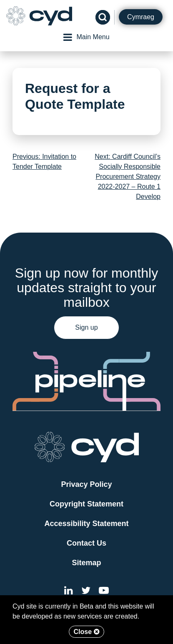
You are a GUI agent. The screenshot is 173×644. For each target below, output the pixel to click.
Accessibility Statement (86, 524)
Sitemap (86, 563)
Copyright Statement (86, 504)
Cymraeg (141, 17)
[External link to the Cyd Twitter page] (86, 592)
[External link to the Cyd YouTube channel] (104, 592)
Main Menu (86, 37)
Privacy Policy (86, 484)
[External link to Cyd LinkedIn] (69, 592)
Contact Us (86, 543)
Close (86, 632)
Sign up (86, 327)
